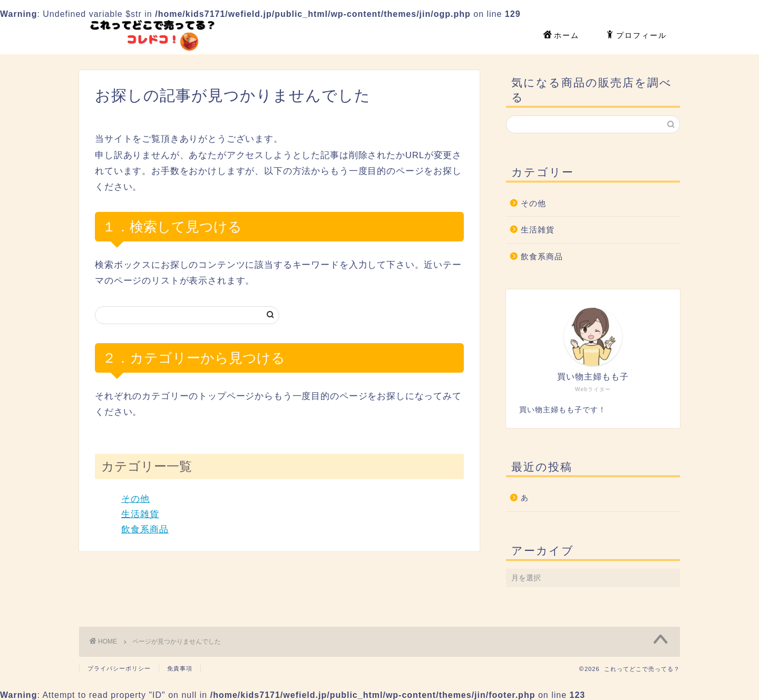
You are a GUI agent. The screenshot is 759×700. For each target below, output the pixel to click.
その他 (135, 499)
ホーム (561, 36)
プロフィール (636, 36)
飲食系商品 (145, 529)
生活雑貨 (140, 514)
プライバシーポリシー (119, 668)
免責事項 (180, 668)
